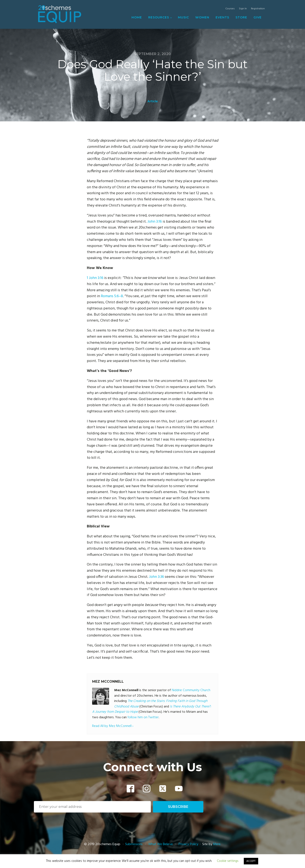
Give (258, 17)
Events (222, 17)
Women (202, 17)
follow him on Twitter (143, 717)
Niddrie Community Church (191, 690)
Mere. (217, 844)
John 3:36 (157, 577)
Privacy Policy (188, 844)
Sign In (243, 9)
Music (183, 17)
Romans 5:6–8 (112, 296)
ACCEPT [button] (251, 861)
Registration (258, 9)
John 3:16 (155, 222)
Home (137, 17)
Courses (230, 9)
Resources (159, 17)
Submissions (134, 844)
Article (153, 101)
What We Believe (161, 844)
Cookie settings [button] (228, 861)
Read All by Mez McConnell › (113, 726)
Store (241, 17)
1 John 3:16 (95, 278)
